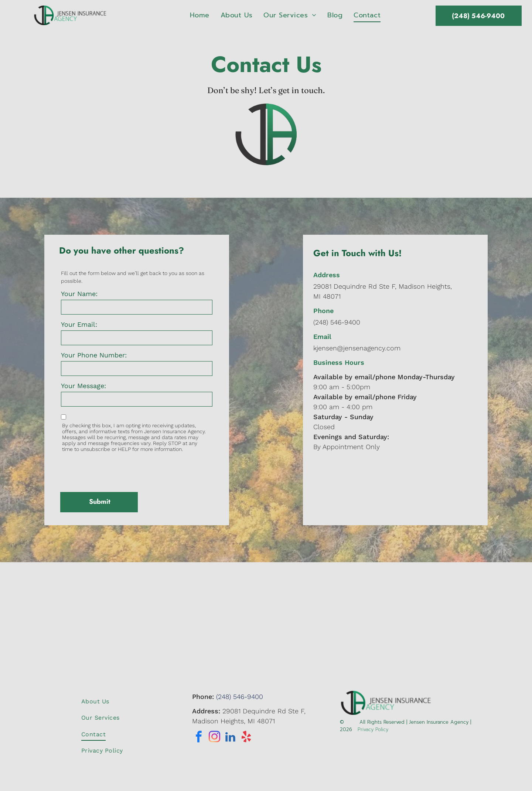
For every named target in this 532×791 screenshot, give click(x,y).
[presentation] (117, 470)
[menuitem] (200, 15)
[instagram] (215, 738)
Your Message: (83, 386)
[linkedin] (231, 738)
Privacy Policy (373, 729)
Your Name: (79, 294)
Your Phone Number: (94, 355)
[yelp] (246, 738)
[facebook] (199, 738)
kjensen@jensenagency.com (357, 348)
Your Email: (79, 324)
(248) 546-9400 (337, 322)
